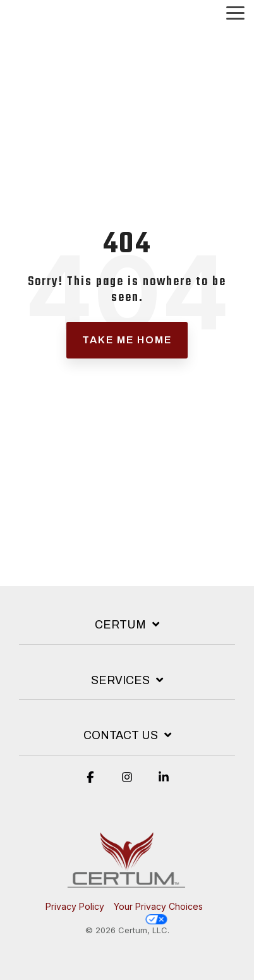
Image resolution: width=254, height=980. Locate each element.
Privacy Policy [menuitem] (75, 906)
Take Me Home (127, 340)
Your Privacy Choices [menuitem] (158, 913)
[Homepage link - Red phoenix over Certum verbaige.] (127, 885)
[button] (235, 12)
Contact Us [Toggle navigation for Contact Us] (121, 735)
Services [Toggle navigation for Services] (120, 680)
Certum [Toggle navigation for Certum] (120, 625)
